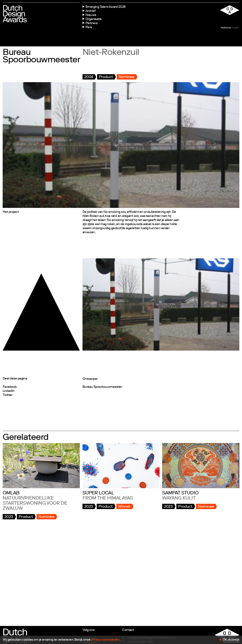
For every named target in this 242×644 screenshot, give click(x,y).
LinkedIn (9, 391)
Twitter (8, 395)
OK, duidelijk (231, 640)
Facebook (10, 387)
